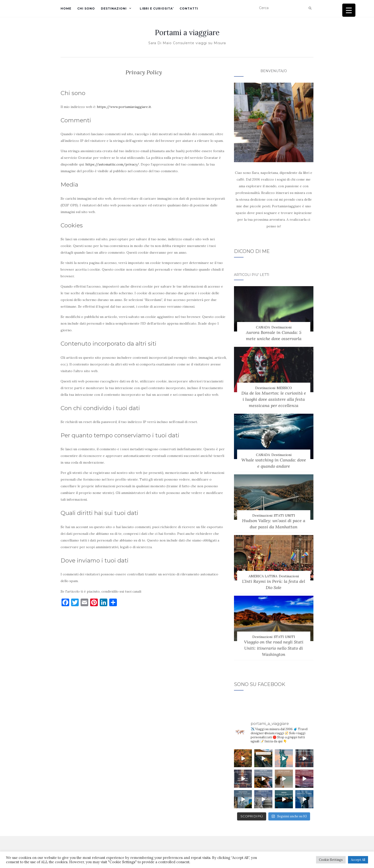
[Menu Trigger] (349, 10)
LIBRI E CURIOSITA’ (157, 8)
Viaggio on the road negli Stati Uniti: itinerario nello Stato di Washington (274, 648)
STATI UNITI (284, 515)
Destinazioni (281, 327)
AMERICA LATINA (263, 576)
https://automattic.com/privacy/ (112, 164)
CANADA (263, 327)
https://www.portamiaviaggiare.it (124, 107)
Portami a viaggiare (187, 32)
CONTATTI (189, 8)
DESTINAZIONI (114, 8)
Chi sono (86, 8)
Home (66, 8)
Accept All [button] (358, 860)
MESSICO (284, 388)
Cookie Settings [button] (331, 860)
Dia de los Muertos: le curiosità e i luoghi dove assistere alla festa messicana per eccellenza (274, 399)
